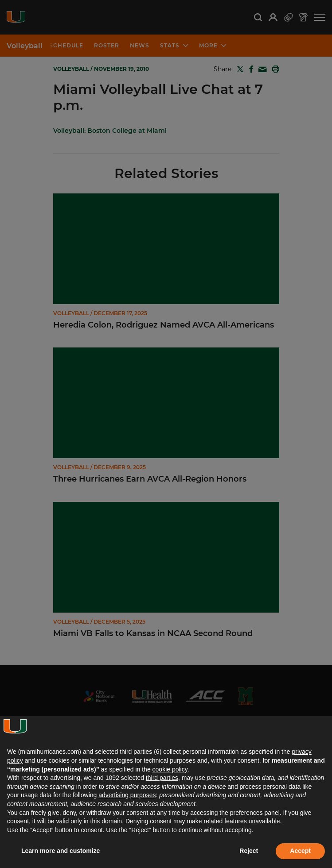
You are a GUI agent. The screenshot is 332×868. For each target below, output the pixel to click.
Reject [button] (249, 851)
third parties (162, 778)
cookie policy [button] (170, 769)
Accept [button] (300, 851)
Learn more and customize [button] (61, 851)
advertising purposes (127, 795)
